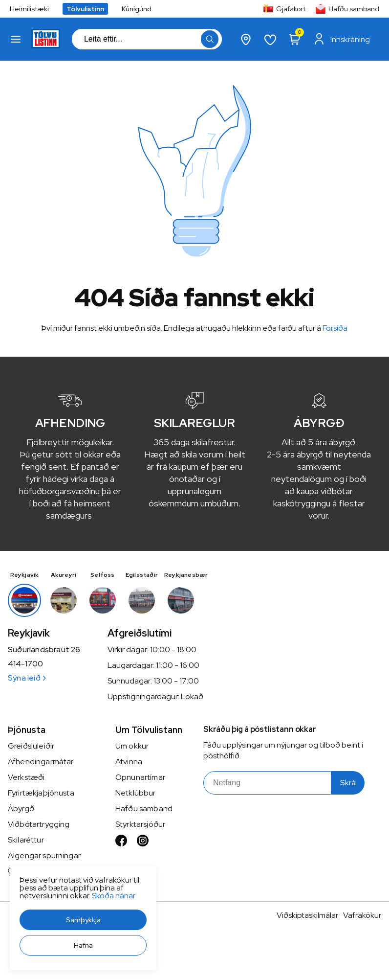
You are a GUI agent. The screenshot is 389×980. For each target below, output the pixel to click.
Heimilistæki (29, 9)
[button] (83, 920)
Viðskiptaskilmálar (307, 915)
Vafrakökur (362, 915)
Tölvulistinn (85, 9)
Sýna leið (27, 678)
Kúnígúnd (137, 9)
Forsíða (335, 328)
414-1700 (25, 664)
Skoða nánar (114, 896)
